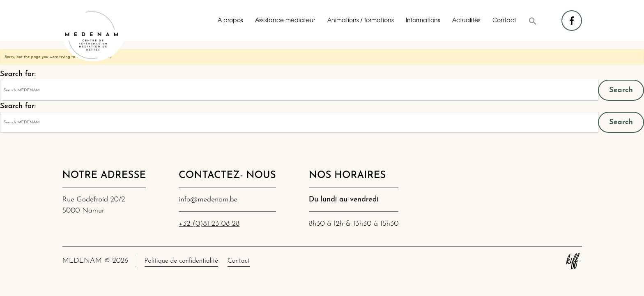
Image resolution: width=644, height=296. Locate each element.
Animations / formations (360, 21)
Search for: (18, 74)
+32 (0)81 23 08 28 (209, 224)
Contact (504, 21)
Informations (423, 21)
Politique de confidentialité (181, 261)
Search (621, 90)
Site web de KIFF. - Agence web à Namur (574, 261)
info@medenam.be (208, 200)
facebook (572, 17)
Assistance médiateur (285, 21)
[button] (533, 21)
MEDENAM (93, 35)
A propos (230, 21)
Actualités (466, 21)
